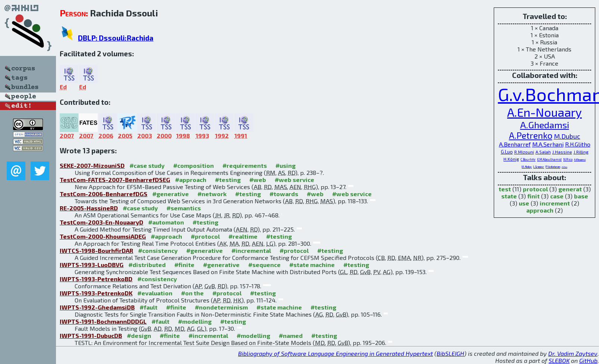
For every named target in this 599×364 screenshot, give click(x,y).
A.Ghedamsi (545, 125)
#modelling (195, 321)
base (581, 196)
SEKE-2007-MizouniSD (92, 165)
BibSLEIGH (450, 353)
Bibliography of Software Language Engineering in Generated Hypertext (336, 353)
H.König (511, 159)
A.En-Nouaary (545, 112)
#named (291, 335)
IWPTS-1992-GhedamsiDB (97, 307)
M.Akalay (527, 167)
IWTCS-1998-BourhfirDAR (96, 250)
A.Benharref (515, 144)
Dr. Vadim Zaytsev (573, 353)
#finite (184, 265)
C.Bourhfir (528, 159)
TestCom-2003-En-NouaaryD (102, 222)
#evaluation (155, 293)
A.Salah (543, 152)
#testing (228, 180)
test (505, 189)
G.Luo (507, 152)
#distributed (147, 265)
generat (570, 189)
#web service (294, 180)
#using (286, 165)
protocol (535, 189)
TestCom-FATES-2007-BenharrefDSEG (115, 180)
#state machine (312, 265)
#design (139, 335)
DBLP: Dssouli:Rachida (116, 38)
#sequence (264, 265)
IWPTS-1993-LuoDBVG (92, 265)
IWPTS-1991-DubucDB (91, 335)
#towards (284, 194)
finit (534, 196)
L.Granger (539, 167)
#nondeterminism (221, 307)
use (524, 203)
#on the (192, 293)
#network (212, 194)
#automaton (166, 222)
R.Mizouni (524, 152)
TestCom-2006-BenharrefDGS (104, 194)
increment (555, 203)
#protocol (205, 236)
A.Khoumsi (580, 160)
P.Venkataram (553, 167)
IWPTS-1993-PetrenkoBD (96, 279)
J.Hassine (562, 152)
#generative (171, 194)
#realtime (243, 236)
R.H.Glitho (578, 144)
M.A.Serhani (548, 144)
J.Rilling (581, 152)
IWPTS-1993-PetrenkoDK (96, 293)
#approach (191, 180)
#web (258, 180)
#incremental (251, 250)
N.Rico (568, 159)
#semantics (184, 208)
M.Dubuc (567, 136)
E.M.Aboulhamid (549, 159)
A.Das (564, 167)
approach (540, 210)
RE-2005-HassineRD (89, 208)
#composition (194, 165)
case (557, 196)
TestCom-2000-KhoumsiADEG (103, 236)
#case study (147, 165)
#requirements (245, 165)
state (509, 196)
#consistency (158, 250)
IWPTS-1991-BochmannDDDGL (103, 321)
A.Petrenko (531, 135)
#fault (149, 307)
